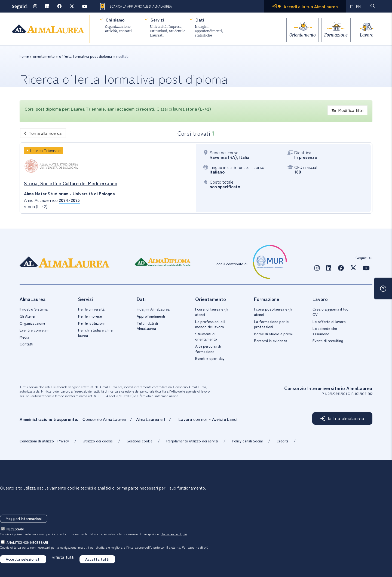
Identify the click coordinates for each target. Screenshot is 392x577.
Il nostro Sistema (34, 309)
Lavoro (367, 33)
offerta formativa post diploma (85, 56)
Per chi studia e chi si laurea (96, 333)
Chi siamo (115, 20)
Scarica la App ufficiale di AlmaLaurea (135, 7)
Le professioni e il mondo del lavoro (210, 324)
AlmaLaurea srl (151, 419)
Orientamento (297, 33)
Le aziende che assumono (325, 331)
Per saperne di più (174, 534)
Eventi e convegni (34, 330)
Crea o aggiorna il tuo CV (330, 312)
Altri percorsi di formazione (208, 349)
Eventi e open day (210, 358)
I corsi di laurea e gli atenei (212, 312)
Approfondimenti (151, 316)
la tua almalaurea (346, 418)
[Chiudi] (4, 476)
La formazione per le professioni (271, 324)
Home (24, 56)
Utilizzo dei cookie (98, 441)
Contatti (26, 344)
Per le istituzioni (91, 323)
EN (358, 6)
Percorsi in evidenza (271, 341)
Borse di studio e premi (273, 334)
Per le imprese (90, 316)
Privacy (63, 441)
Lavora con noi (192, 419)
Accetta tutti (97, 559)
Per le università (91, 309)
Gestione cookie (140, 441)
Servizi (157, 20)
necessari (15, 529)
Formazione (333, 33)
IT (352, 6)
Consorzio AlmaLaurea (105, 419)
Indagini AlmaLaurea (153, 309)
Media (24, 337)
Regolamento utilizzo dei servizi (192, 441)
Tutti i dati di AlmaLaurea (147, 326)
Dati (200, 20)
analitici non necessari (27, 542)
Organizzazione (32, 323)
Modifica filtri (347, 110)
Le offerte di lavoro (329, 321)
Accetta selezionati (23, 559)
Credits (282, 441)
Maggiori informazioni (24, 518)
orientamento (44, 56)
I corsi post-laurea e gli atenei (273, 312)
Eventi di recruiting (328, 341)
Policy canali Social (247, 441)
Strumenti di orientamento (206, 336)
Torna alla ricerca (43, 133)
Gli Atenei (27, 316)
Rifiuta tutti (63, 557)
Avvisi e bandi (225, 419)
